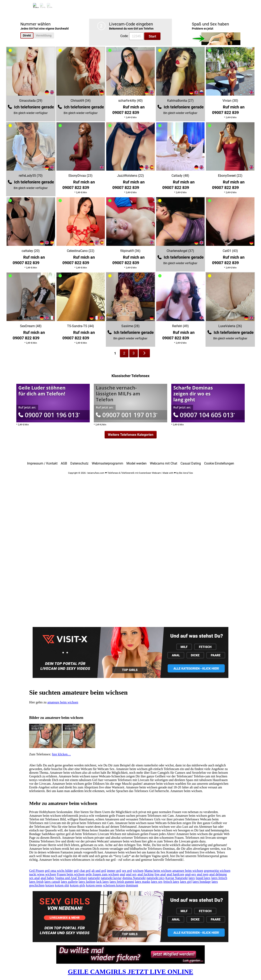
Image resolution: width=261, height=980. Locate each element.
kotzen (50, 885)
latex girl (186, 882)
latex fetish (36, 882)
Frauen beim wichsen (71, 874)
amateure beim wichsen (63, 702)
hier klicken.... (61, 754)
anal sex (131, 874)
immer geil (114, 871)
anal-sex (191, 874)
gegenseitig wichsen (217, 871)
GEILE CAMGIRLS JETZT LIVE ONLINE (131, 972)
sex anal (34, 878)
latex (192, 878)
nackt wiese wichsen (43, 874)
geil (76, 871)
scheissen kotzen (114, 885)
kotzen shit (62, 885)
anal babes (47, 878)
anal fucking (146, 874)
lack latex (103, 882)
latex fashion (87, 882)
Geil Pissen (36, 871)
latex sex (157, 882)
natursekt (94, 878)
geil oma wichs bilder (59, 871)
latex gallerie (69, 882)
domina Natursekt (134, 878)
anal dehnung (218, 874)
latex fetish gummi (122, 882)
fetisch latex (171, 882)
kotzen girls (78, 885)
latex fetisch (219, 878)
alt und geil (99, 871)
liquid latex (203, 878)
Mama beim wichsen (158, 871)
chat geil (85, 871)
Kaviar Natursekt (177, 878)
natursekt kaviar (111, 878)
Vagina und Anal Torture (71, 878)
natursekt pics (155, 878)
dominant (132, 885)
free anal (160, 874)
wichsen (138, 871)
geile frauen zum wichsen (102, 874)
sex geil (127, 871)
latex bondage (202, 882)
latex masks (143, 882)
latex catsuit (52, 882)
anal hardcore (175, 874)
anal (122, 874)
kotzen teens (94, 885)
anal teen (203, 874)
